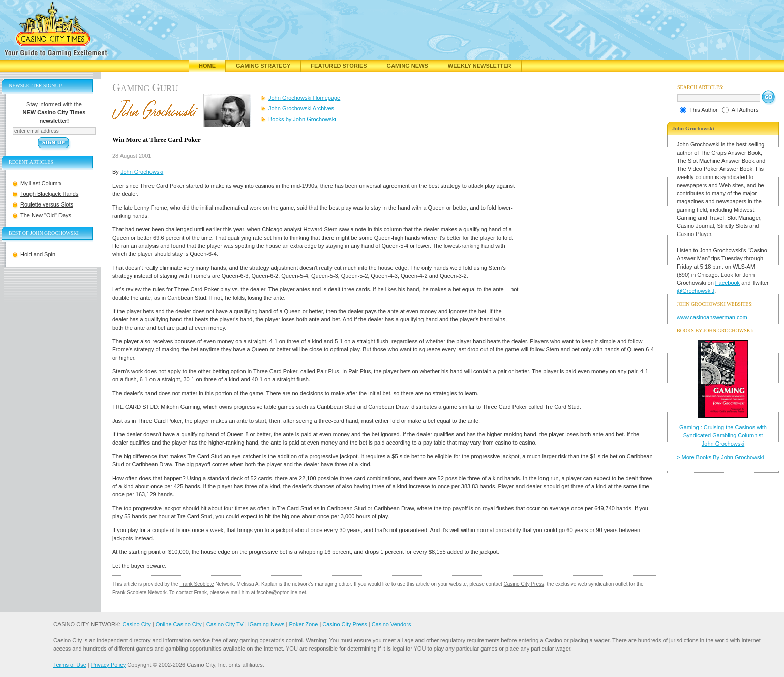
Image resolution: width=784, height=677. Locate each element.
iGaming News (266, 624)
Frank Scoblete (197, 584)
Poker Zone (303, 624)
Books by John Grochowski (302, 119)
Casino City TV (225, 624)
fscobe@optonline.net (281, 592)
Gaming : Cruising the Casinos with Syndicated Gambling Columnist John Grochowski (723, 435)
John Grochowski (142, 172)
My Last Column (40, 183)
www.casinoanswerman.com (712, 317)
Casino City (136, 624)
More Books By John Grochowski (723, 457)
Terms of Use (70, 665)
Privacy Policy (108, 665)
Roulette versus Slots (47, 204)
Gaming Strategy (263, 66)
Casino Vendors (391, 624)
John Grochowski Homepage (304, 98)
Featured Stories (339, 66)
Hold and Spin (38, 254)
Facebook (728, 283)
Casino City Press (524, 584)
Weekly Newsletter (480, 66)
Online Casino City (179, 624)
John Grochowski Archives (301, 108)
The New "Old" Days (46, 215)
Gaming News (408, 66)
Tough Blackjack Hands (49, 194)
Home (207, 66)
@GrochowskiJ (696, 291)
